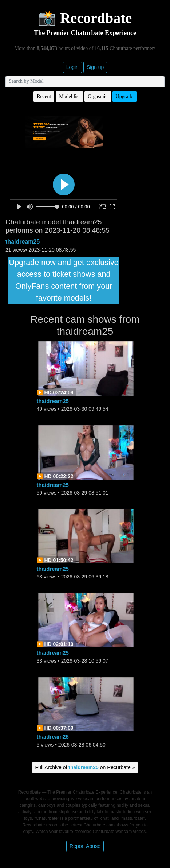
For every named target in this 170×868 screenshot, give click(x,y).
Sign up (95, 67)
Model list (69, 96)
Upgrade (124, 96)
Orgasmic (98, 96)
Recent (44, 96)
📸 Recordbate (85, 18)
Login (72, 67)
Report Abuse (85, 846)
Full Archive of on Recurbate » (85, 767)
